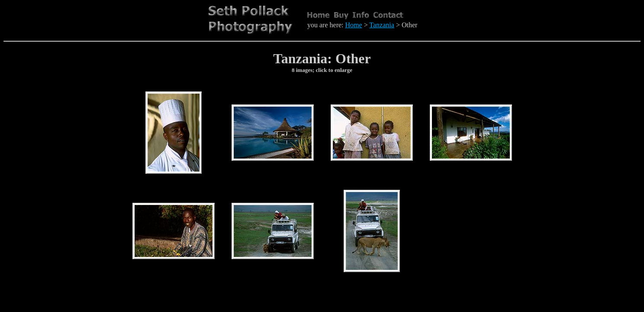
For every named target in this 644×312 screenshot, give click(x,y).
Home (354, 25)
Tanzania (382, 25)
